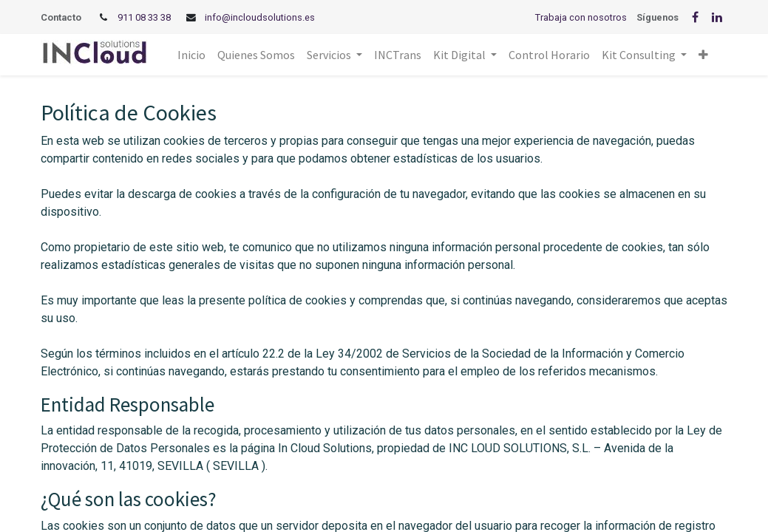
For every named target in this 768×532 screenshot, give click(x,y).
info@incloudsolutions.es (260, 17)
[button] (703, 55)
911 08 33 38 (144, 17)
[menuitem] (191, 55)
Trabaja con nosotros (581, 17)
